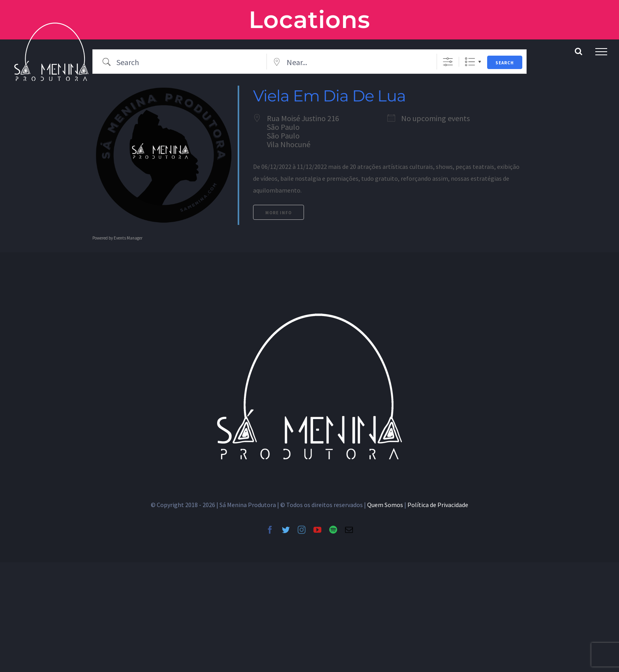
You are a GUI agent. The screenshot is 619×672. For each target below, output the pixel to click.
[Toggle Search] (579, 51)
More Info (279, 213)
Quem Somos (385, 505)
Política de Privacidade (438, 505)
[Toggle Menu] (601, 52)
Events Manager (128, 238)
